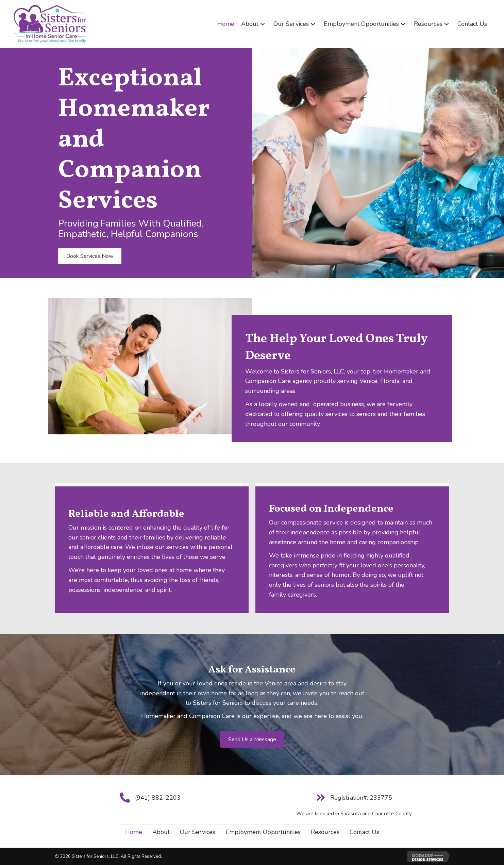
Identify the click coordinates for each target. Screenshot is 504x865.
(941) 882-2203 (158, 798)
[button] (263, 24)
